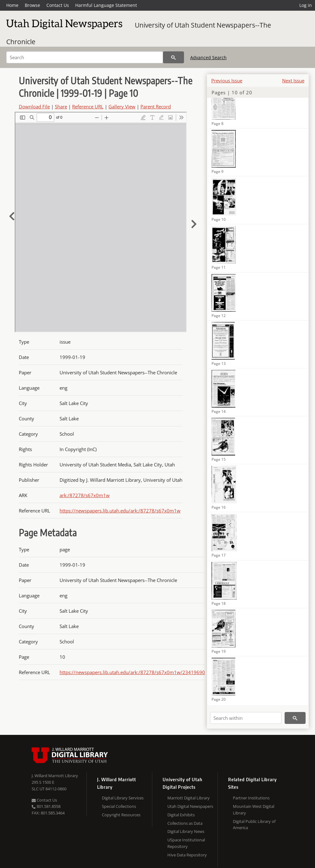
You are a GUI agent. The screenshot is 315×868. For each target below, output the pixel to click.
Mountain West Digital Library (254, 810)
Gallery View (122, 107)
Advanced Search (208, 57)
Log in (306, 5)
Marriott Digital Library (189, 798)
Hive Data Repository (187, 855)
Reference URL (88, 107)
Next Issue (293, 81)
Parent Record (156, 107)
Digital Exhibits (181, 815)
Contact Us (58, 5)
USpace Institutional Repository (186, 843)
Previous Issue (227, 81)
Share (61, 107)
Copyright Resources (121, 815)
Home (12, 5)
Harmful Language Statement (106, 5)
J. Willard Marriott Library (55, 776)
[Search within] (246, 718)
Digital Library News (186, 831)
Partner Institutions (251, 798)
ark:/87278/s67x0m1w (85, 495)
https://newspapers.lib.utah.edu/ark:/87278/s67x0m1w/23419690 (132, 672)
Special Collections (119, 806)
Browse (32, 5)
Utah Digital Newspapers (190, 806)
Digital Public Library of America (254, 825)
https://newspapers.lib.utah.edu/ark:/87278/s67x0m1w (120, 511)
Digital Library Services (123, 798)
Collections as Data (185, 823)
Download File (34, 107)
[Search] (85, 57)
